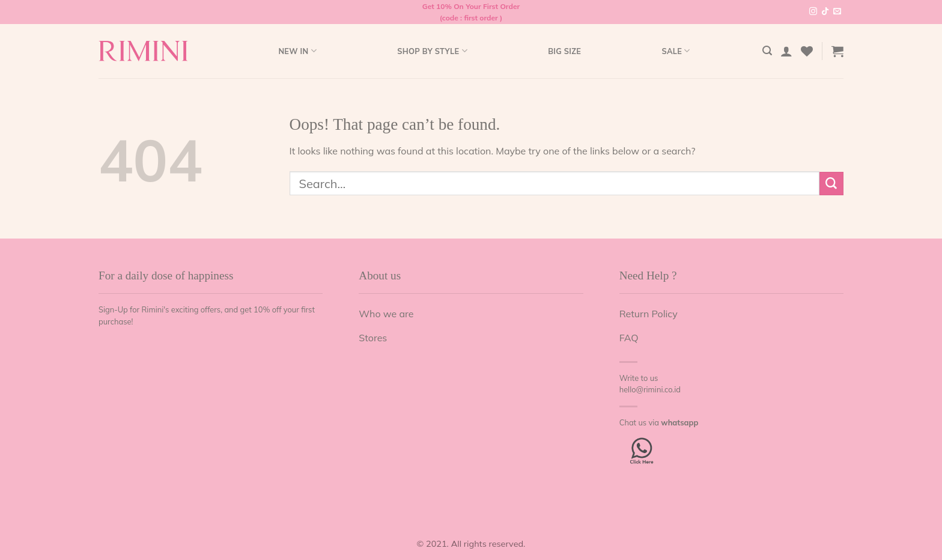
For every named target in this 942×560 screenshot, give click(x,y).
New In (297, 51)
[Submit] (831, 184)
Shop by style (432, 51)
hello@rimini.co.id (650, 389)
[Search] (767, 51)
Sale (676, 51)
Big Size (564, 51)
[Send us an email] (837, 12)
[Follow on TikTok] (825, 12)
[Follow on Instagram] (813, 12)
